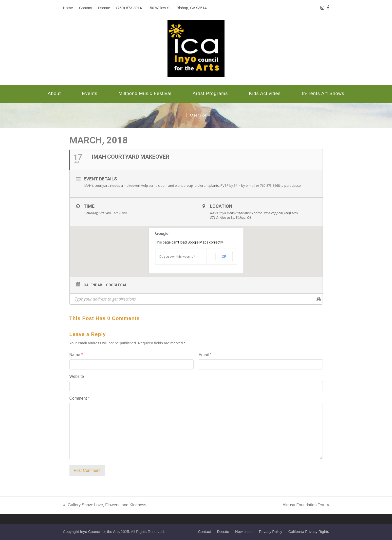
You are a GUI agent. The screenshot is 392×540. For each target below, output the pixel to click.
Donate (223, 532)
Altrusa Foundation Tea (306, 506)
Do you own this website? (177, 257)
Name (76, 355)
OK (224, 256)
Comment (80, 398)
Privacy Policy (271, 532)
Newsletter (244, 532)
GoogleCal (116, 285)
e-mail (250, 185)
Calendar (93, 285)
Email (205, 355)
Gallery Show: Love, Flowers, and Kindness (105, 506)
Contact (204, 532)
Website (77, 376)
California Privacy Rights (309, 532)
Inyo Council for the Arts (100, 532)
